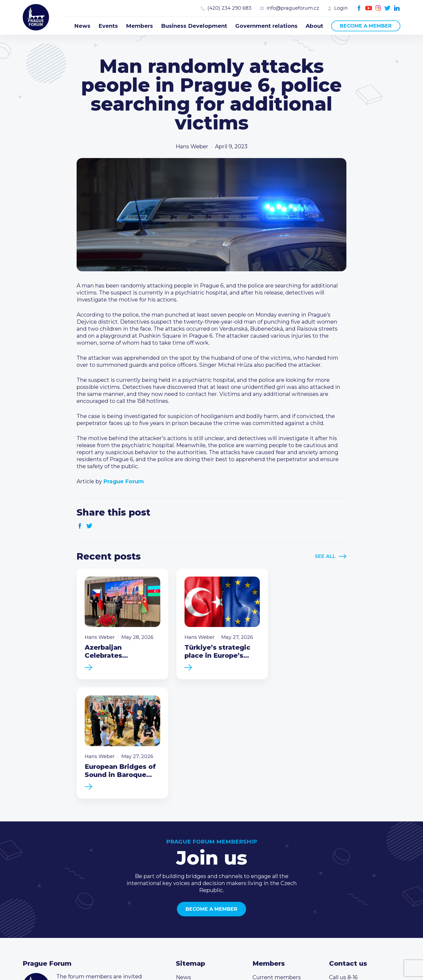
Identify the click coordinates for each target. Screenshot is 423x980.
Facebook (359, 8)
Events (108, 26)
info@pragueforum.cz (293, 8)
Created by (212, 962)
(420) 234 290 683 (229, 8)
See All (325, 556)
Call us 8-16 (343, 861)
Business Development (194, 26)
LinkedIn (397, 8)
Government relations (266, 26)
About (314, 26)
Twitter (388, 8)
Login (341, 8)
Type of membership (280, 869)
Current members (277, 861)
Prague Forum (36, 18)
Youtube (369, 8)
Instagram (378, 8)
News (82, 26)
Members (139, 26)
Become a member (366, 26)
